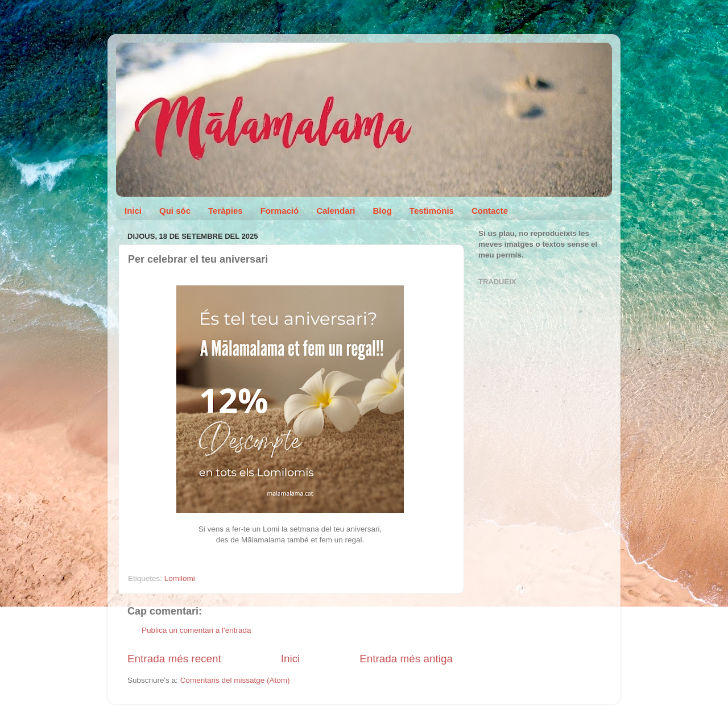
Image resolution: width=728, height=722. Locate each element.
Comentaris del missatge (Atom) (235, 680)
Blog (382, 211)
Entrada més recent (174, 659)
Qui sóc (175, 211)
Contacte (490, 211)
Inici (133, 211)
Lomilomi (180, 578)
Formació (280, 211)
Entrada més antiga (406, 659)
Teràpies (226, 211)
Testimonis (432, 211)
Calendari (336, 211)
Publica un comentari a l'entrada (196, 630)
